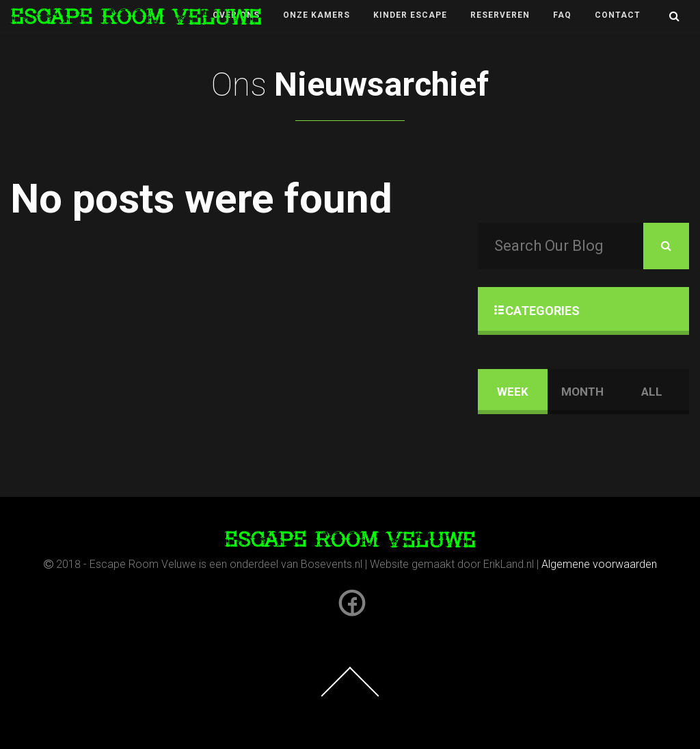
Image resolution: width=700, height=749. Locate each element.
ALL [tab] (652, 392)
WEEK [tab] (513, 392)
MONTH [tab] (582, 392)
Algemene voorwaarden (599, 564)
